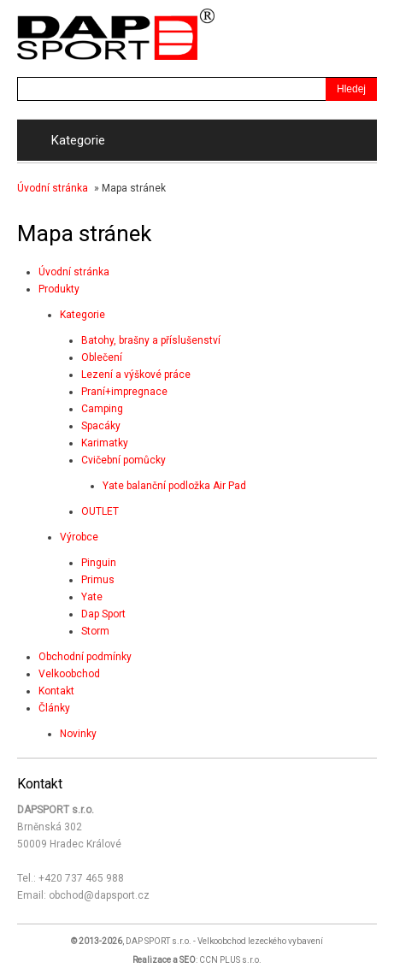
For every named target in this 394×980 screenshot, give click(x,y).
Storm (95, 631)
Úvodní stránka (53, 188)
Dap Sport (103, 614)
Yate (92, 597)
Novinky (78, 734)
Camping (102, 409)
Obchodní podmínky (85, 657)
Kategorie (82, 315)
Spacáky (101, 426)
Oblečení (102, 357)
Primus (98, 580)
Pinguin (99, 563)
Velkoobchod (69, 674)
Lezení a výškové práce (136, 375)
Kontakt (56, 691)
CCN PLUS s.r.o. (230, 960)
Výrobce (79, 537)
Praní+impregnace (124, 392)
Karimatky (105, 443)
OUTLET (100, 511)
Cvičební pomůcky (123, 460)
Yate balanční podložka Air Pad (174, 486)
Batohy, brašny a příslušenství (151, 340)
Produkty (59, 289)
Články (54, 708)
